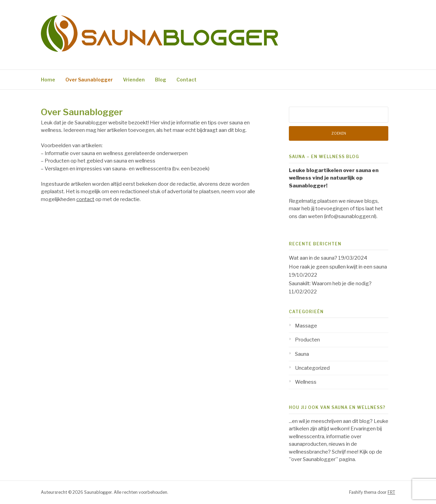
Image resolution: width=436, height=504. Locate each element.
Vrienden (134, 80)
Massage (306, 326)
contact (85, 199)
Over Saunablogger (89, 80)
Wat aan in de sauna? (313, 258)
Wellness (306, 382)
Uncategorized (312, 368)
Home (48, 80)
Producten (307, 340)
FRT (391, 492)
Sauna (302, 354)
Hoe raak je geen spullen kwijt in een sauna (338, 267)
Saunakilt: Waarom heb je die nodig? (330, 284)
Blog (161, 80)
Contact (186, 80)
